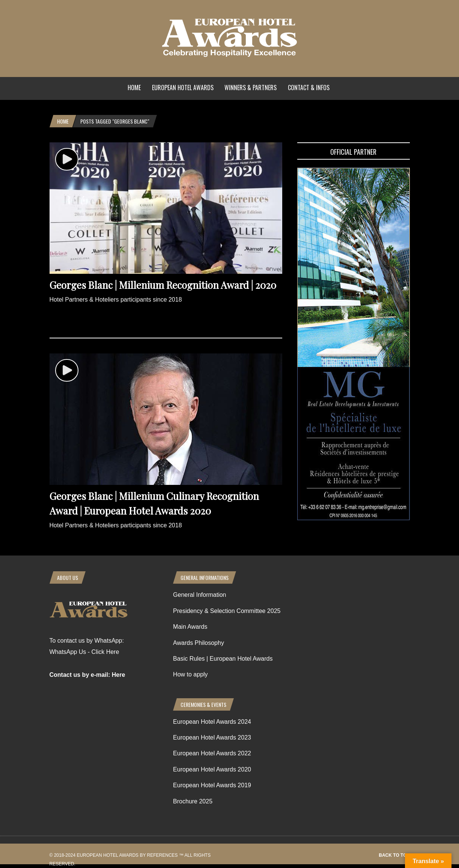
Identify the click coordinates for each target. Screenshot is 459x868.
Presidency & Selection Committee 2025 (227, 611)
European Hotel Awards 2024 (212, 722)
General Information (199, 595)
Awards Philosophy (199, 643)
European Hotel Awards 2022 (212, 753)
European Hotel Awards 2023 (212, 737)
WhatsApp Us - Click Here (84, 652)
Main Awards (190, 627)
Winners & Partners (251, 88)
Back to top (394, 855)
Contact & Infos (309, 88)
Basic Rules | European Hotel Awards (223, 659)
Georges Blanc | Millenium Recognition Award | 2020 (163, 285)
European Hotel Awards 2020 (212, 769)
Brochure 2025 (193, 801)
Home (134, 88)
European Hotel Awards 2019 (212, 785)
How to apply (190, 674)
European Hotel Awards (183, 88)
